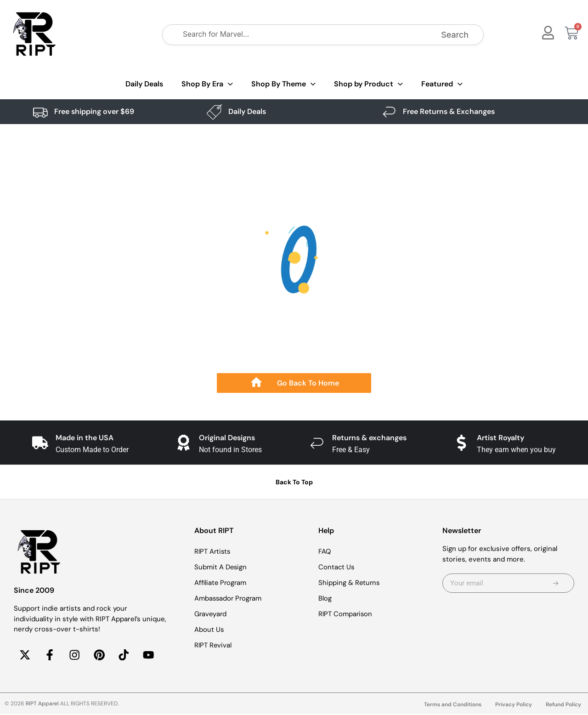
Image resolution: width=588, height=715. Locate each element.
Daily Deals (144, 84)
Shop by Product (368, 84)
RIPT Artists (213, 551)
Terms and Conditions (453, 705)
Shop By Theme (283, 84)
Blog (325, 598)
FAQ (325, 551)
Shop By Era (207, 84)
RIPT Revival (213, 645)
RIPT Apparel (42, 704)
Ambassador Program (229, 598)
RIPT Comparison (346, 614)
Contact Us (337, 567)
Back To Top (294, 482)
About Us (209, 630)
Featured (442, 84)
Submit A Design (221, 567)
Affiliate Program (221, 583)
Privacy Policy (514, 705)
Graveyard (211, 614)
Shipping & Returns (350, 583)
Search (455, 35)
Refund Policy (563, 705)
